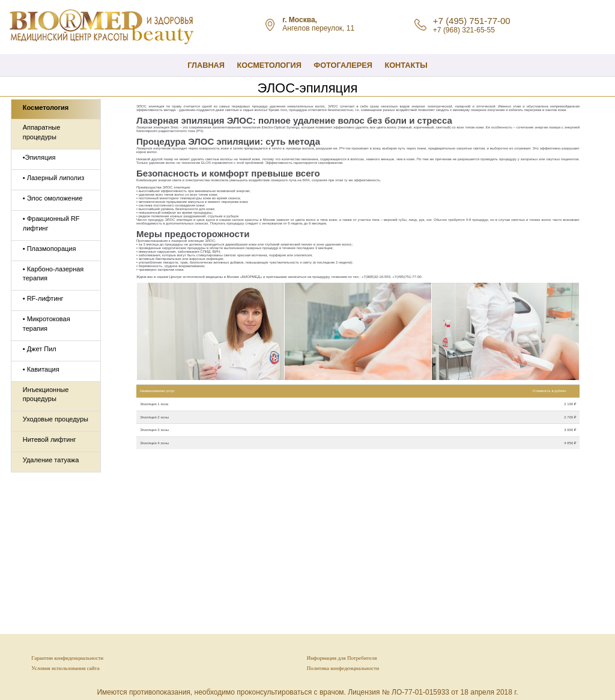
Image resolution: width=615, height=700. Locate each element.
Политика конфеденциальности (343, 668)
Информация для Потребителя (342, 658)
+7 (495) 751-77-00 (472, 21)
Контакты (406, 65)
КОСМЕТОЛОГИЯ (269, 65)
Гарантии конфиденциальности (67, 658)
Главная (206, 65)
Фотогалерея (343, 65)
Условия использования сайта (65, 668)
